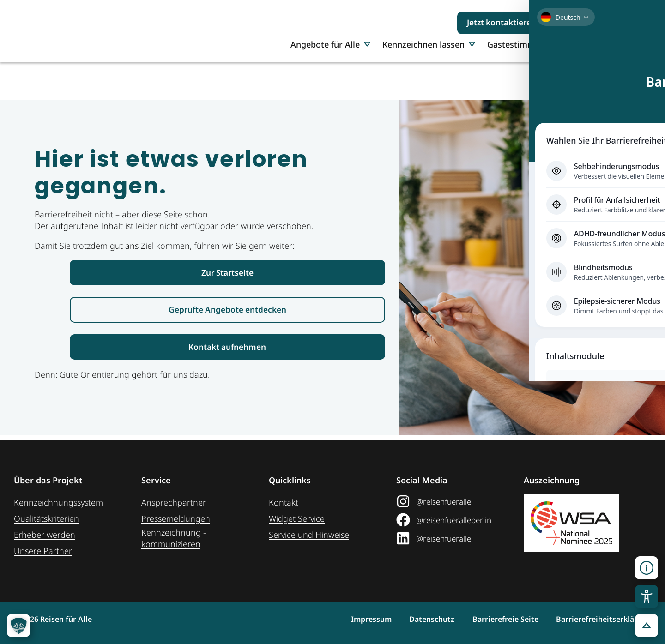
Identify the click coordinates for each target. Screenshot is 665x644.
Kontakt (284, 502)
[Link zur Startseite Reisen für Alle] (227, 274)
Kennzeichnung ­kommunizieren (174, 538)
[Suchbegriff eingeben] (589, 23)
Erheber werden (45, 535)
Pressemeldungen (176, 518)
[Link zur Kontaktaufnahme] (227, 351)
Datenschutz (412, 619)
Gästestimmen (516, 77)
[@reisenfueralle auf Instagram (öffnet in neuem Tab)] (456, 501)
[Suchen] (633, 23)
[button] (647, 568)
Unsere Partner (43, 551)
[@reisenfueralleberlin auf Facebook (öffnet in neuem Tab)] (456, 520)
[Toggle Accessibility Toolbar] (647, 596)
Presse (570, 77)
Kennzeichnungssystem (58, 502)
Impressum (341, 619)
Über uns (612, 77)
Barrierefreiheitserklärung (604, 619)
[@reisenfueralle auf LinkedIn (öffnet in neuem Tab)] (456, 538)
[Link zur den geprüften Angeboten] (227, 312)
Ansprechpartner (174, 502)
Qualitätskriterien (46, 518)
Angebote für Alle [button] (331, 77)
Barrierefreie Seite (495, 619)
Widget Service (297, 518)
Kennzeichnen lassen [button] (429, 77)
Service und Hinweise (309, 535)
